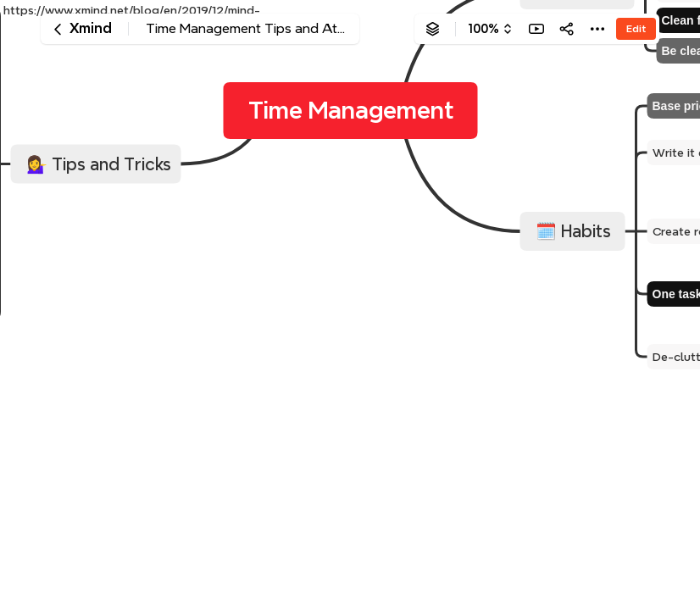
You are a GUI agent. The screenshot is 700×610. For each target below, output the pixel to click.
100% (483, 29)
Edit (636, 28)
